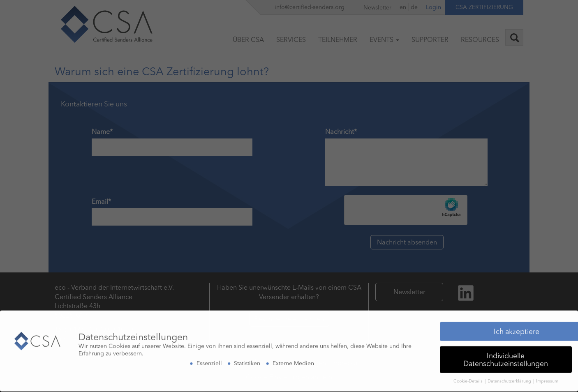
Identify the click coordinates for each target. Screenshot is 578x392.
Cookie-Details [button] (469, 379)
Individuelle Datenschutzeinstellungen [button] (506, 357)
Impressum (547, 379)
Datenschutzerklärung (510, 379)
